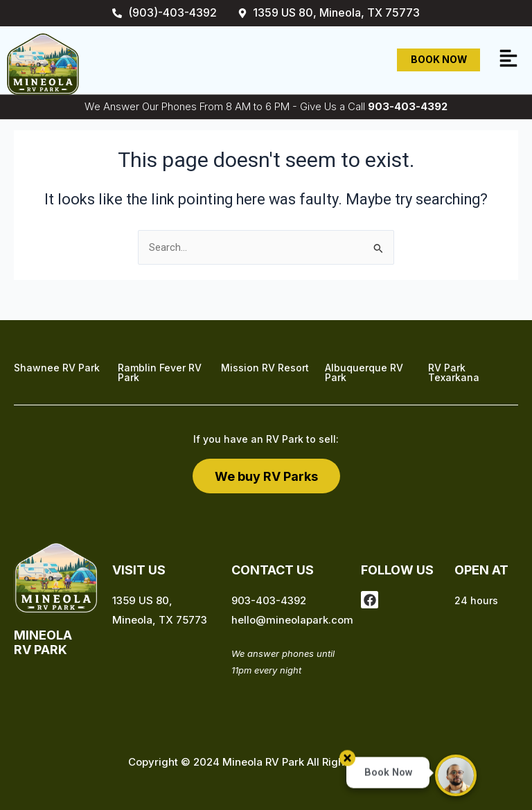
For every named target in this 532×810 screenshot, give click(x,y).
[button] (508, 60)
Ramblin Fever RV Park (160, 372)
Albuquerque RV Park (364, 372)
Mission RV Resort (265, 368)
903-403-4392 (408, 106)
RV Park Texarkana (454, 372)
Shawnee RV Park (57, 368)
